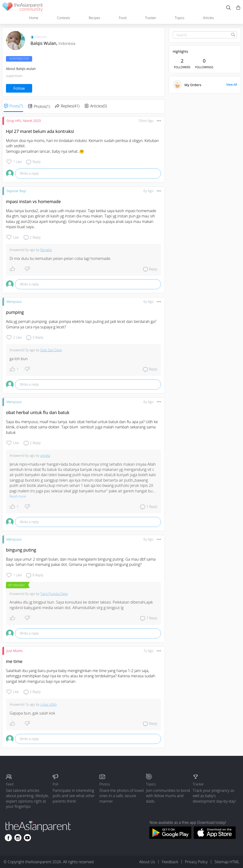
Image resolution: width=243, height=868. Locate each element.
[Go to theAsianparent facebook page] (8, 838)
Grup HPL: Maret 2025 (24, 121)
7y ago (148, 651)
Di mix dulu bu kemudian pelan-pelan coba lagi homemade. (60, 258)
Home (34, 18)
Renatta (46, 250)
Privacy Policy (196, 862)
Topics (180, 18)
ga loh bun (19, 359)
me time (14, 661)
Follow (19, 88)
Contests (63, 18)
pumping (15, 312)
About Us (147, 862)
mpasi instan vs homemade (33, 201)
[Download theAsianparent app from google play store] (170, 837)
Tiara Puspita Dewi (54, 594)
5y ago (30, 350)
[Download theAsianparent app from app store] (215, 837)
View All (232, 85)
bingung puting (21, 550)
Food (123, 18)
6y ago (148, 191)
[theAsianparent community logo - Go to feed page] (23, 8)
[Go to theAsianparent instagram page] (18, 838)
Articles (208, 18)
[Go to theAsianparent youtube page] (27, 838)
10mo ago (146, 121)
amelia (45, 455)
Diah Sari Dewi (51, 350)
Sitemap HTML (227, 862)
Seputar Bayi (16, 191)
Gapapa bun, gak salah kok (32, 713)
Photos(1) (42, 106)
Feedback (170, 862)
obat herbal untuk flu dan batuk (38, 412)
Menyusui (14, 302)
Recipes (94, 18)
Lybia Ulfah (48, 704)
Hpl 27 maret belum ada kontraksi (40, 131)
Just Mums (15, 651)
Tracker (151, 18)
